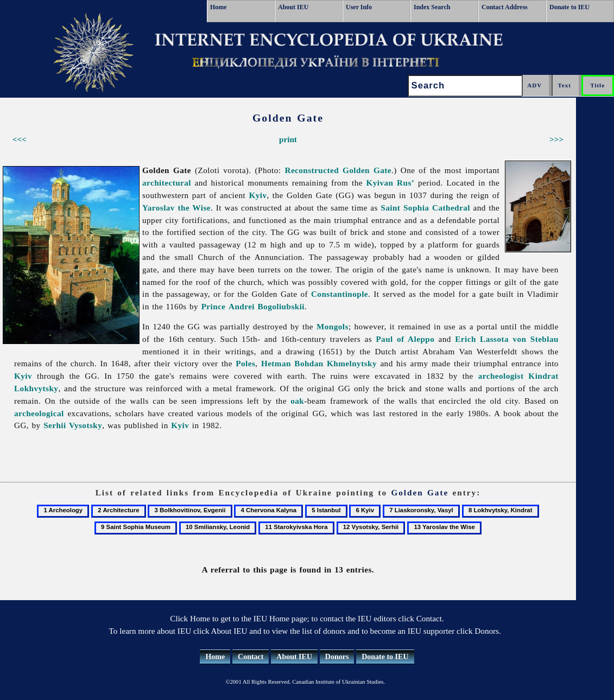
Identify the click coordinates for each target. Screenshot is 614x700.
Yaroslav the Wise (176, 208)
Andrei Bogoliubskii (267, 306)
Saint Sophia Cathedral (425, 208)
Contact (251, 657)
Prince (214, 306)
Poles (245, 363)
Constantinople (340, 294)
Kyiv (258, 195)
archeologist (501, 376)
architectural (167, 183)
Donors (337, 657)
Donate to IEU (569, 7)
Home (219, 7)
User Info (359, 7)
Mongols (333, 326)
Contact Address (505, 7)
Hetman (276, 363)
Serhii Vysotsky (73, 425)
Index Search (432, 7)
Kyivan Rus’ (391, 183)
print (288, 139)
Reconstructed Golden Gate (338, 170)
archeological (39, 413)
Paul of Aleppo (405, 339)
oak (297, 401)
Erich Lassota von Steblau (507, 339)
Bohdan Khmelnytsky (336, 363)
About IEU (293, 7)
